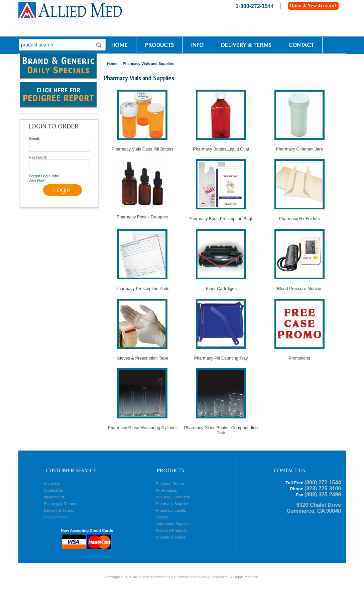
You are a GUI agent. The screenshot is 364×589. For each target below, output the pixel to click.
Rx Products (166, 490)
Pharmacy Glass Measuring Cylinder (143, 426)
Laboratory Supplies (173, 524)
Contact (301, 45)
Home (117, 45)
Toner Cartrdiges (221, 286)
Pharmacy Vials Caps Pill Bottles (143, 147)
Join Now (37, 180)
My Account (54, 497)
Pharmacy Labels (171, 510)
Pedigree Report (170, 483)
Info (197, 45)
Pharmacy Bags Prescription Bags (221, 217)
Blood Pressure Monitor (299, 286)
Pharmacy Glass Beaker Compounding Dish (221, 428)
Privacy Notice (56, 517)
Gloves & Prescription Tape (142, 356)
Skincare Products (171, 530)
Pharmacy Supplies (172, 504)
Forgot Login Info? (44, 176)
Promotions (299, 356)
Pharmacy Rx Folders (299, 217)
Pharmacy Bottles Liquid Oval (221, 147)
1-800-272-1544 (255, 6)
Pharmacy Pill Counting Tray (221, 356)
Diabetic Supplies (171, 537)
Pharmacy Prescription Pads (143, 286)
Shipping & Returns (60, 504)
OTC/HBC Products (173, 497)
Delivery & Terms (246, 45)
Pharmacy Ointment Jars (299, 147)
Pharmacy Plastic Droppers (142, 215)
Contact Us (53, 490)
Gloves (162, 517)
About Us (52, 483)
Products (159, 45)
